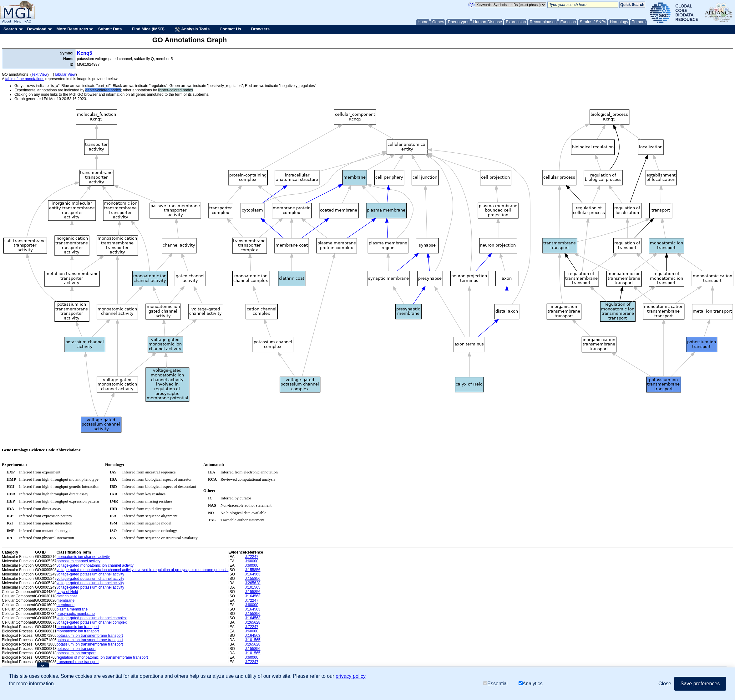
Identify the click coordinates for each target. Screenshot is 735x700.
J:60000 (252, 561)
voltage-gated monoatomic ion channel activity (95, 565)
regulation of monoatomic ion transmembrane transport (102, 657)
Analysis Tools (192, 29)
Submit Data (110, 29)
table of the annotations (25, 79)
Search (10, 29)
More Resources (72, 29)
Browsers (260, 29)
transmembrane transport (78, 662)
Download (37, 29)
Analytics (531, 684)
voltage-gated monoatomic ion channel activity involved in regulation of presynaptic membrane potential (143, 570)
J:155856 (253, 570)
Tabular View (65, 74)
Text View (40, 74)
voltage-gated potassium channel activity (90, 574)
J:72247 (252, 557)
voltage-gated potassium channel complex (92, 618)
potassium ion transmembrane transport (90, 636)
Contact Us (230, 29)
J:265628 (253, 583)
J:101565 (253, 587)
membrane (66, 600)
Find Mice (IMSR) (148, 29)
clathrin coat (67, 596)
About (7, 21)
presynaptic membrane (76, 614)
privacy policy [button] (351, 676)
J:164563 (253, 574)
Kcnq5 (85, 53)
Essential (495, 684)
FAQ (28, 21)
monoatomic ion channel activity (83, 557)
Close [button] (665, 684)
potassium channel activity (79, 561)
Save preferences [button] (700, 684)
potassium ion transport (76, 649)
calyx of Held (67, 592)
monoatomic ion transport (78, 627)
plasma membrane (72, 609)
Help (18, 21)
